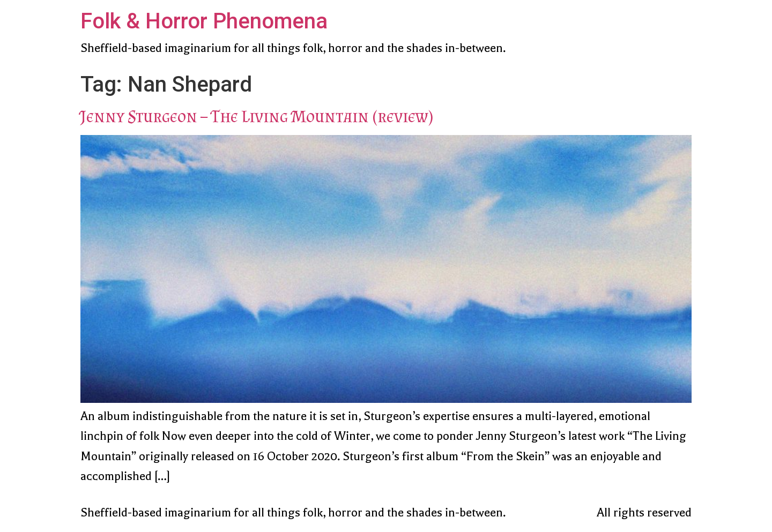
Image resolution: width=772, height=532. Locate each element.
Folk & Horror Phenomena (204, 21)
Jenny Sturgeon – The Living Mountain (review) (257, 116)
